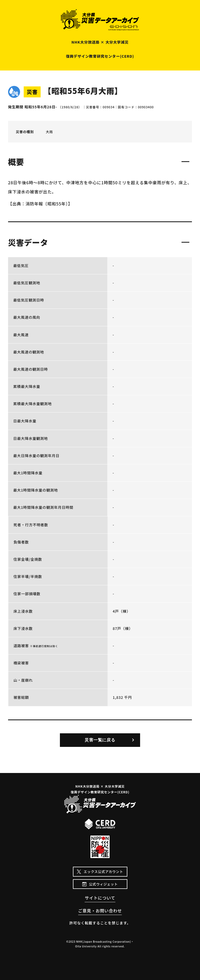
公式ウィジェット (103, 884)
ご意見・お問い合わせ (100, 911)
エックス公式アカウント (103, 872)
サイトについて (100, 898)
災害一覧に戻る (100, 740)
